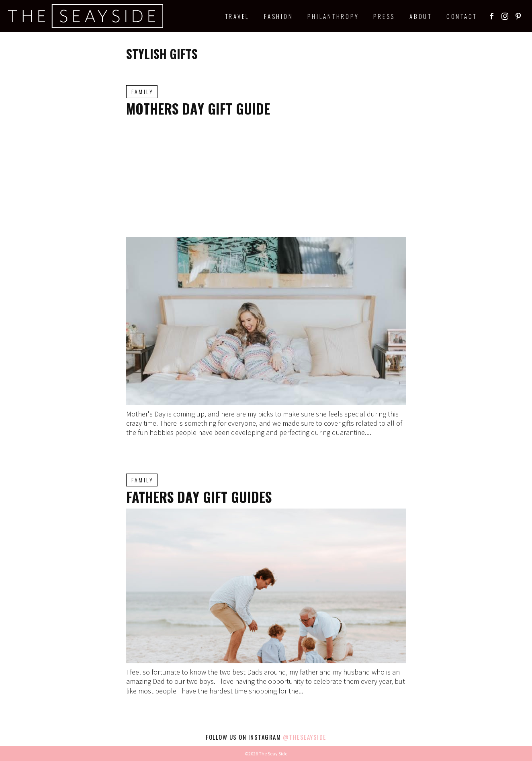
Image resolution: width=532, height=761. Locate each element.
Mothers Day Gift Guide (198, 108)
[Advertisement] (266, 176)
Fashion (278, 16)
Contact (462, 16)
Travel (237, 16)
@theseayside (305, 737)
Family (142, 91)
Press (384, 16)
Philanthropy (333, 16)
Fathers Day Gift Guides (199, 497)
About (421, 16)
